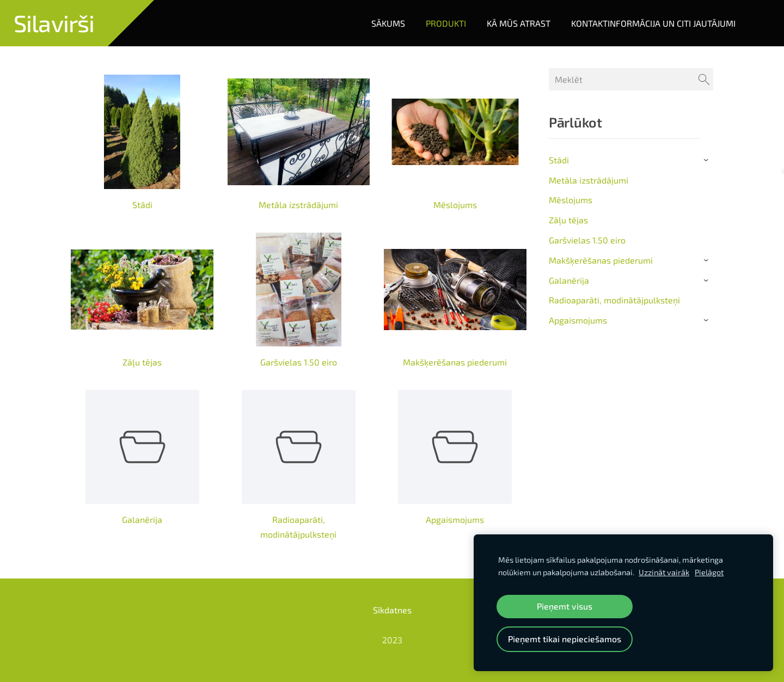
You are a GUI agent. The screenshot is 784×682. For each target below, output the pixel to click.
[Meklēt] (631, 79)
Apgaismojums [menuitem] (578, 320)
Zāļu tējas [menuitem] (568, 220)
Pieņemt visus (565, 606)
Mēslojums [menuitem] (571, 200)
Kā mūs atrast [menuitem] (519, 23)
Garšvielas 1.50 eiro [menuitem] (587, 240)
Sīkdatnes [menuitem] (392, 610)
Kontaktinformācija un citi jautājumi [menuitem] (653, 23)
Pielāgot (709, 572)
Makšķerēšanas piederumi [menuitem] (601, 260)
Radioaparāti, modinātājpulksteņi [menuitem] (614, 300)
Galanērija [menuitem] (569, 280)
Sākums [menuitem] (388, 23)
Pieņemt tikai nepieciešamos (565, 639)
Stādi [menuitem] (559, 160)
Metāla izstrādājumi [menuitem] (589, 180)
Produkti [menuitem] (446, 23)
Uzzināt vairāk (664, 572)
